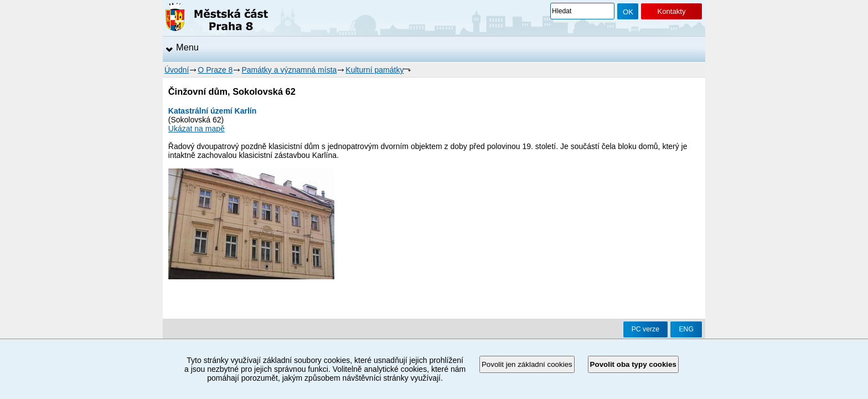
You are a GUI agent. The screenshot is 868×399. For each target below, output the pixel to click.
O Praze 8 (215, 70)
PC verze (645, 329)
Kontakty (671, 11)
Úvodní (177, 70)
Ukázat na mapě (197, 129)
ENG (686, 329)
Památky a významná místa (289, 70)
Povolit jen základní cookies (527, 364)
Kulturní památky (374, 70)
